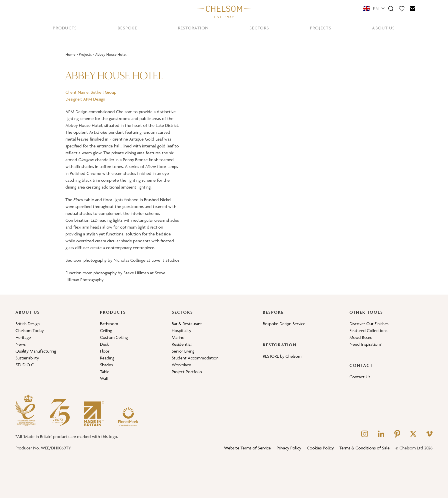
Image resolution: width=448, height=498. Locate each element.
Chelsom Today (30, 330)
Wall (104, 378)
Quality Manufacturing (36, 351)
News (21, 344)
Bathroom (109, 324)
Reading (107, 358)
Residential (182, 344)
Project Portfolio (187, 372)
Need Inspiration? (365, 344)
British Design (28, 324)
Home (70, 54)
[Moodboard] (402, 8)
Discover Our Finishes (369, 324)
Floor (105, 351)
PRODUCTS (65, 28)
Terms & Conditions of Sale (365, 448)
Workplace (181, 365)
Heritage (23, 337)
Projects (85, 54)
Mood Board (361, 337)
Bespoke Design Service (284, 324)
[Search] (391, 8)
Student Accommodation (195, 358)
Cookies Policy (320, 448)
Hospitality (181, 330)
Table (105, 372)
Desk (104, 344)
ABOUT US (383, 28)
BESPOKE (127, 28)
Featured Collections (368, 330)
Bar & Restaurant (187, 324)
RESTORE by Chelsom (282, 356)
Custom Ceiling (114, 337)
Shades (106, 365)
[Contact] (413, 8)
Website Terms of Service (247, 448)
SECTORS (259, 28)
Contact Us (360, 377)
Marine (178, 337)
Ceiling (106, 330)
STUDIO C (25, 365)
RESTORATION (193, 28)
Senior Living (183, 351)
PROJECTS (321, 28)
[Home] (224, 12)
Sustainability (27, 358)
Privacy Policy (289, 448)
